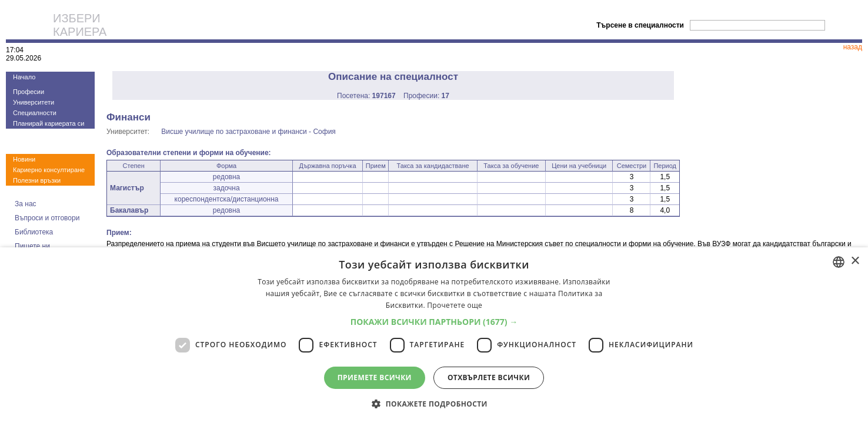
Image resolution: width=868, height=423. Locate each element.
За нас (26, 204)
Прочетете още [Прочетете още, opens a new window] (455, 305)
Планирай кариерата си (49, 123)
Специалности (35, 113)
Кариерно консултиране (49, 170)
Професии (29, 92)
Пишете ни (32, 246)
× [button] (855, 261)
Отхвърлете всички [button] (489, 377)
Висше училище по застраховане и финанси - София (248, 132)
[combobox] (839, 262)
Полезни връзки (37, 180)
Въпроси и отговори (47, 218)
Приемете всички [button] (375, 377)
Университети (34, 102)
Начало (24, 77)
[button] (434, 322)
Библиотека (34, 232)
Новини (24, 159)
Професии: (426, 96)
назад (853, 47)
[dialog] (434, 335)
